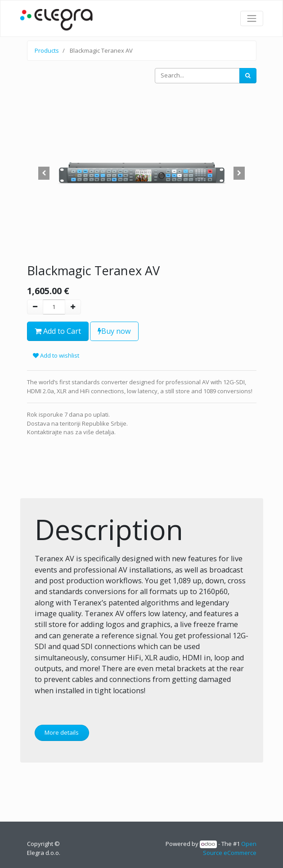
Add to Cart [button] (58, 331)
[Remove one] (35, 307)
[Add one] (73, 307)
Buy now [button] (114, 331)
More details (62, 732)
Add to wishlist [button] (56, 355)
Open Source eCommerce (230, 848)
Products (47, 50)
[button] (44, 173)
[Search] (248, 76)
